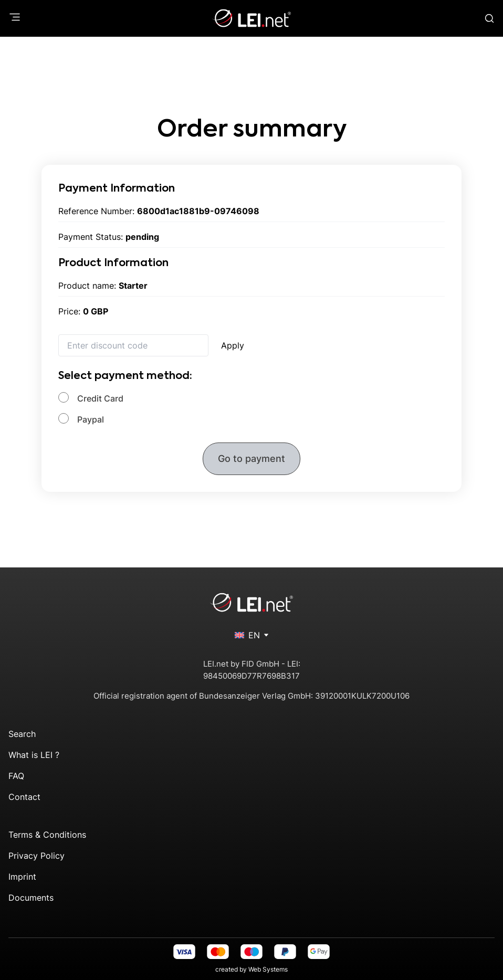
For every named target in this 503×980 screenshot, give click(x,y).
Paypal (91, 419)
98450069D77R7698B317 (251, 676)
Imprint (22, 877)
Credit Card (100, 398)
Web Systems (268, 969)
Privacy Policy (36, 856)
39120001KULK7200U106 (362, 696)
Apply (233, 345)
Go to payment (251, 459)
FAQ (16, 776)
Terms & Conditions (47, 835)
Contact (24, 797)
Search (22, 734)
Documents (31, 898)
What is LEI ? (34, 755)
